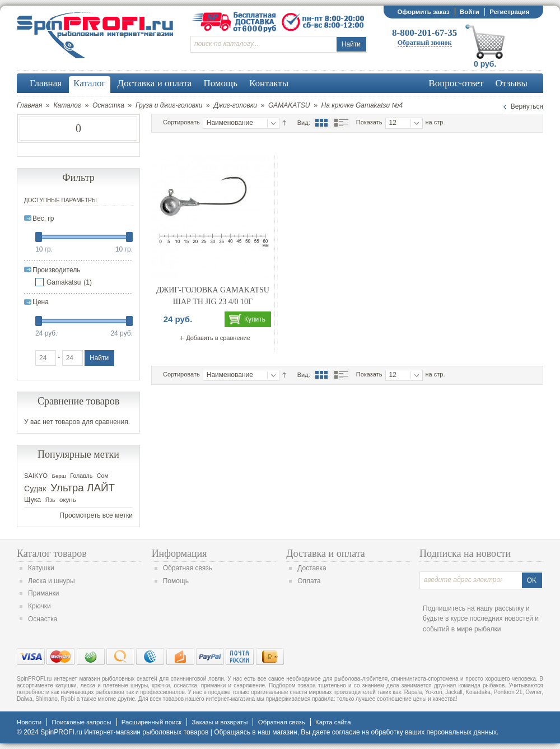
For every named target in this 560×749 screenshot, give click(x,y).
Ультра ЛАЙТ (83, 488)
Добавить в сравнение (218, 338)
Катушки (41, 568)
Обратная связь (188, 568)
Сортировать (181, 122)
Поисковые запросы (81, 722)
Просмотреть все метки (96, 515)
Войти (470, 12)
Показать (369, 122)
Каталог (67, 105)
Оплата (309, 581)
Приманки (44, 593)
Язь (50, 500)
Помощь (176, 581)
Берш (59, 476)
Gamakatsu (64, 282)
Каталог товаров (52, 553)
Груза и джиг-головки (169, 105)
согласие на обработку (368, 732)
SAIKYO (36, 476)
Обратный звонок (425, 43)
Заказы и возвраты (220, 722)
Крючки (39, 606)
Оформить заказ (423, 12)
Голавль (81, 476)
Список (341, 123)
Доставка (312, 568)
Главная (29, 105)
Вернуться (527, 106)
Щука (32, 500)
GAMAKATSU (289, 105)
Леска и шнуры (52, 581)
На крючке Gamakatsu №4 (362, 105)
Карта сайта (333, 722)
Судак (35, 489)
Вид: (304, 123)
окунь (68, 500)
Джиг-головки (235, 105)
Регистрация (509, 12)
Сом (102, 476)
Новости (29, 722)
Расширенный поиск (151, 722)
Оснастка (108, 105)
